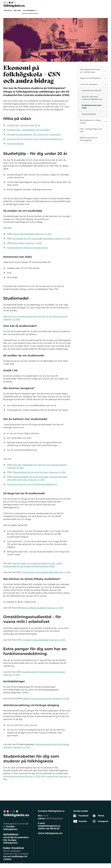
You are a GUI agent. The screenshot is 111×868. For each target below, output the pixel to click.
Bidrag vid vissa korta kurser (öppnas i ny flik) (46, 699)
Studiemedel (14, 130)
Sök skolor (17, 10)
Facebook (81, 816)
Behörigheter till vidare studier (90, 122)
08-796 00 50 (53, 829)
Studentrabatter (15, 144)
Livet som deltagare (89, 84)
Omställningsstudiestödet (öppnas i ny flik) (44, 640)
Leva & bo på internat (92, 90)
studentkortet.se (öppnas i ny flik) (24, 776)
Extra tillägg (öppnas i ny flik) (27, 243)
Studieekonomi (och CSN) (92, 107)
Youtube (80, 821)
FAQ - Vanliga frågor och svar (91, 130)
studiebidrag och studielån (36, 130)
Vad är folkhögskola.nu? (50, 833)
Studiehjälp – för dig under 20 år (24, 125)
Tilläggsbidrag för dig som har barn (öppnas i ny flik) (39, 472)
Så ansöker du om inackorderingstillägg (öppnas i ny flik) (41, 239)
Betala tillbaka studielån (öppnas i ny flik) (42, 608)
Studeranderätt (89, 114)
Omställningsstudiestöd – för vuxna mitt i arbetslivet (34, 134)
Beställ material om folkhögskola (89, 139)
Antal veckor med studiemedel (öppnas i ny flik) (46, 572)
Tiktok (99, 816)
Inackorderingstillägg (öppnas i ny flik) (32, 234)
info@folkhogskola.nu (49, 826)
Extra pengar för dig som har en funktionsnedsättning (35, 139)
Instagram (101, 821)
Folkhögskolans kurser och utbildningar (90, 71)
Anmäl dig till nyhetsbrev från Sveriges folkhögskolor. (16, 840)
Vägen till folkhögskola (90, 78)
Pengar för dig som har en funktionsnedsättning (32, 484)
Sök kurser (8, 10)
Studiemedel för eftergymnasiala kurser (27, 248)
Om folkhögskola (30, 10)
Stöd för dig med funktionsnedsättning (92, 98)
